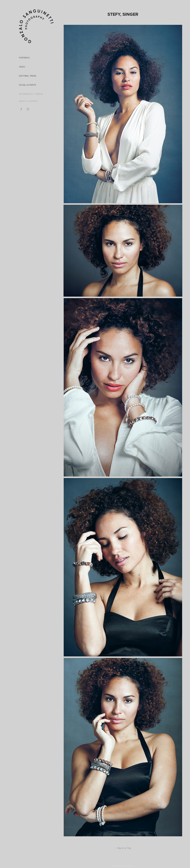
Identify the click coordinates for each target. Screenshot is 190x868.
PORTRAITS (24, 58)
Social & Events (28, 85)
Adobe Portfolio (128, 866)
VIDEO (22, 67)
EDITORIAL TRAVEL (28, 76)
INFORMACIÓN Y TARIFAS (31, 94)
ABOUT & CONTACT (28, 101)
